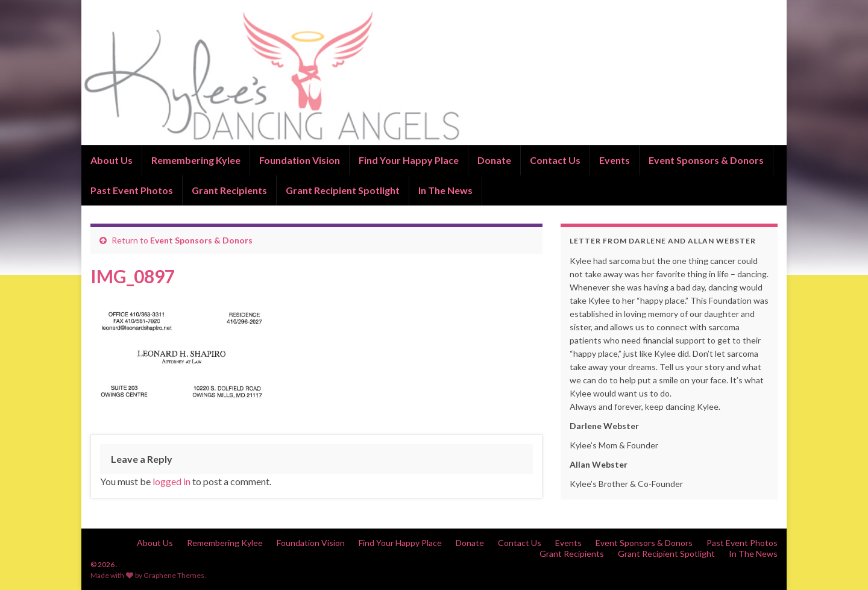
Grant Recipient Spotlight (343, 190)
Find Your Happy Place (409, 160)
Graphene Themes (174, 575)
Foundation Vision (300, 160)
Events (615, 160)
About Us (112, 160)
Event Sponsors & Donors (706, 160)
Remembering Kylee (196, 160)
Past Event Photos (132, 190)
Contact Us (555, 160)
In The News (445, 190)
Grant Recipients (229, 190)
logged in (171, 481)
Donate (494, 160)
